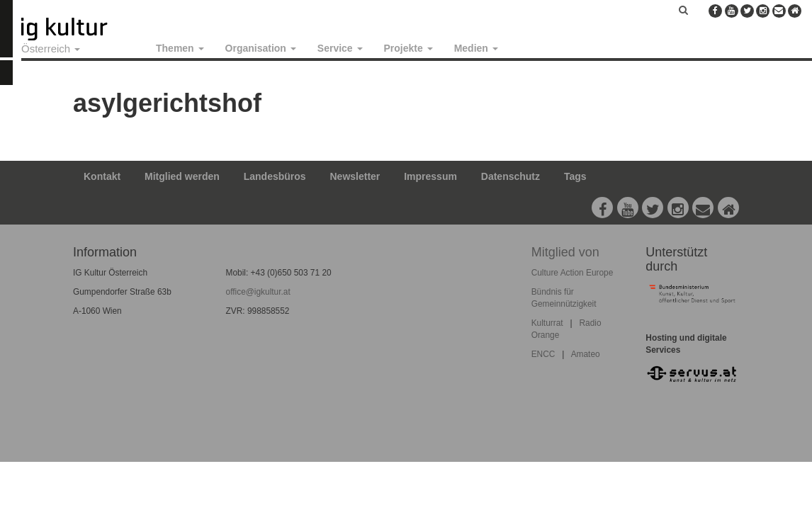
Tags (575, 176)
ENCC (543, 354)
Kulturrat (547, 323)
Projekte (408, 48)
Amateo (586, 354)
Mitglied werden (182, 176)
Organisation (261, 48)
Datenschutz (511, 176)
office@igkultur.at (258, 292)
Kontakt (102, 176)
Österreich (51, 49)
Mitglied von (565, 252)
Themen (180, 48)
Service (340, 48)
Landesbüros (275, 176)
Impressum (430, 176)
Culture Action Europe (573, 273)
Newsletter (355, 176)
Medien (476, 48)
